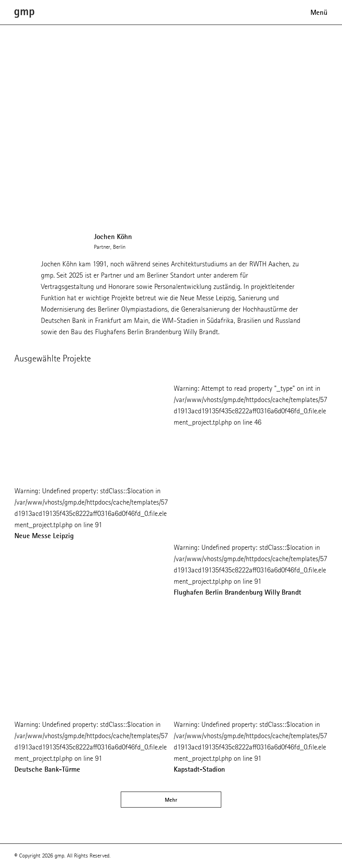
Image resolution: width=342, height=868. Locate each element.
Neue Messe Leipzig (44, 536)
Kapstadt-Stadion (199, 769)
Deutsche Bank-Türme (47, 769)
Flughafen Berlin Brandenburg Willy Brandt (237, 592)
